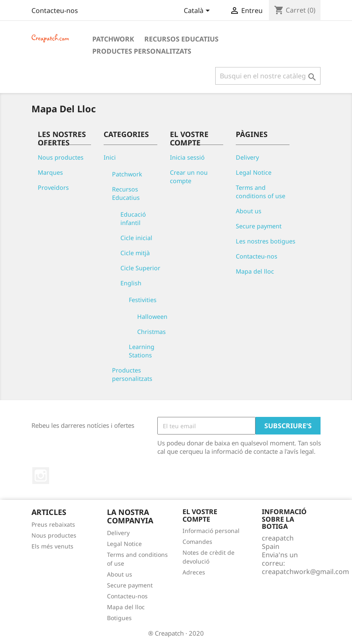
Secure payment (259, 226)
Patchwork (113, 39)
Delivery (247, 157)
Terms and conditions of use (261, 192)
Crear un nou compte (189, 177)
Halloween (152, 317)
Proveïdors (53, 188)
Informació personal (211, 531)
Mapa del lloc (255, 271)
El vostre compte (200, 515)
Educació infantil (133, 219)
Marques (50, 172)
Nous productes (61, 157)
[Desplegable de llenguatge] (198, 11)
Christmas (151, 332)
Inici (110, 157)
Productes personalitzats (142, 51)
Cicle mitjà (135, 253)
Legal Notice (254, 172)
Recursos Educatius (181, 39)
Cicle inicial (136, 238)
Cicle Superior (140, 268)
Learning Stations (142, 351)
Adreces (194, 572)
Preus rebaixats (53, 524)
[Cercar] (268, 76)
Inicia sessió (187, 157)
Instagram (41, 476)
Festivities (143, 300)
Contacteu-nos (55, 10)
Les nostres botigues (266, 241)
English (131, 283)
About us (249, 211)
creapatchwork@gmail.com (305, 572)
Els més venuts (52, 546)
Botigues (119, 618)
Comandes (197, 542)
